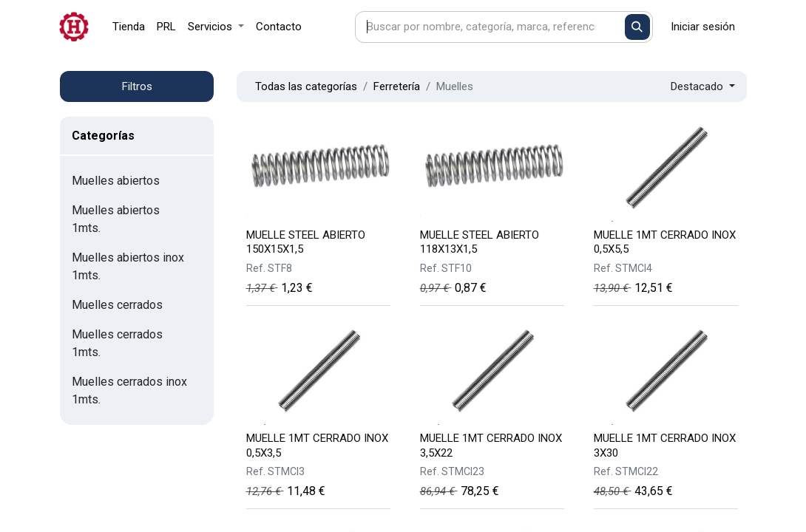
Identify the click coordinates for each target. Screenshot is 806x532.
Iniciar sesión (703, 27)
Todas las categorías (306, 86)
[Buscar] (638, 27)
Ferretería (397, 86)
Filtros (137, 86)
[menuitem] (129, 27)
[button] (703, 87)
